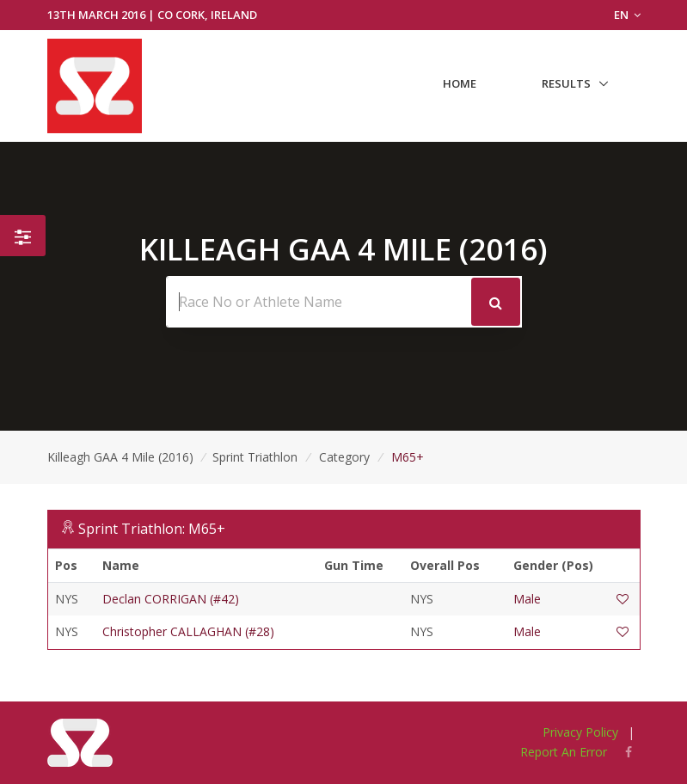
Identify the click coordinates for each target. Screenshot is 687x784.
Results (566, 83)
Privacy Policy (580, 732)
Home (460, 83)
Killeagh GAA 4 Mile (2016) (120, 457)
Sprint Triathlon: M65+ (152, 529)
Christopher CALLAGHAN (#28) (188, 631)
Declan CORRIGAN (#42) (171, 599)
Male (527, 599)
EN (627, 15)
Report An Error (564, 752)
